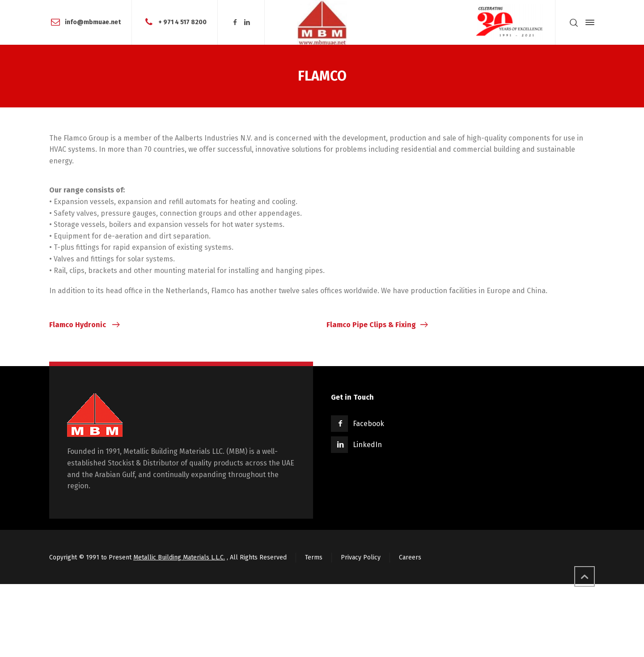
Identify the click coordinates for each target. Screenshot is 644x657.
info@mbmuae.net (93, 22)
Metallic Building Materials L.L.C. (179, 557)
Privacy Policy (361, 557)
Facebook (369, 424)
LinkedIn (367, 445)
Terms (314, 557)
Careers (410, 557)
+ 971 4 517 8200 (182, 22)
